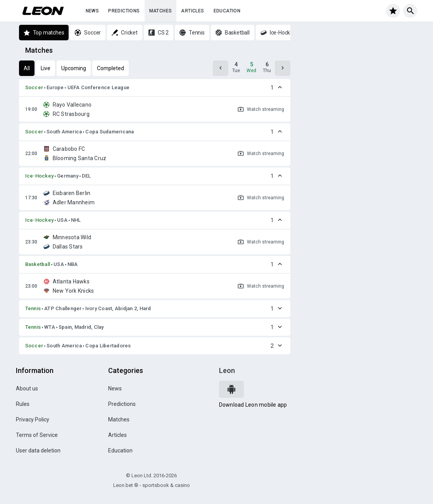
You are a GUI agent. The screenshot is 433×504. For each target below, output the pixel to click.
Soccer (34, 87)
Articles (192, 11)
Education (227, 11)
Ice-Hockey (40, 176)
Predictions (124, 11)
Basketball (38, 264)
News (92, 11)
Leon (227, 370)
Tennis (33, 308)
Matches (161, 11)
